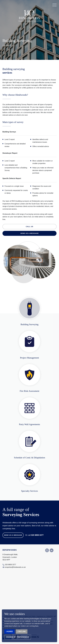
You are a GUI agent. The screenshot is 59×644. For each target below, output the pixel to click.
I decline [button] (22, 631)
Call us (29, 226)
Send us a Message (13, 535)
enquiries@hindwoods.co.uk (15, 567)
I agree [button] (9, 631)
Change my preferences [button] (18, 637)
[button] (54, 5)
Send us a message (30, 233)
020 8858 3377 (37, 535)
